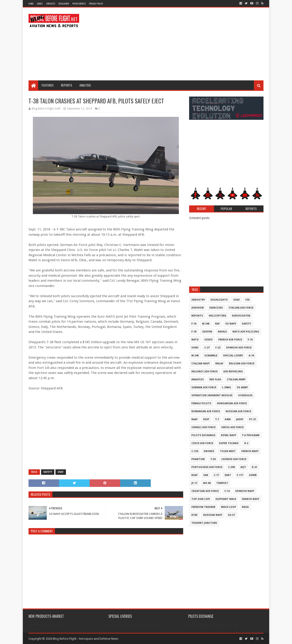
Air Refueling (233, 372)
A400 (228, 419)
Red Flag (215, 379)
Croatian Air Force (205, 491)
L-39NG (227, 387)
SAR (206, 475)
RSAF (194, 475)
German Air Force (204, 387)
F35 (248, 300)
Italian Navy (201, 364)
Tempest (222, 483)
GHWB (253, 475)
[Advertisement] (180, 44)
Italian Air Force (241, 308)
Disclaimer (64, 4)
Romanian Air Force (206, 411)
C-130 (195, 451)
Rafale (222, 332)
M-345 (195, 356)
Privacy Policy (96, 4)
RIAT (206, 419)
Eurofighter (241, 316)
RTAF (194, 515)
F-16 (194, 324)
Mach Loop (229, 507)
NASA (245, 507)
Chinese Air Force (234, 459)
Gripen (207, 332)
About (40, 4)
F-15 (250, 340)
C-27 (207, 348)
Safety (48, 472)
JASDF (240, 419)
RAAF (194, 419)
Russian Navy (213, 515)
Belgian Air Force (242, 364)
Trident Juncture (204, 523)
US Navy (231, 324)
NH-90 (207, 483)
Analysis (85, 85)
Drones (209, 451)
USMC (195, 348)
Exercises (216, 308)
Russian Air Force (238, 411)
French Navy (250, 451)
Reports (66, 85)
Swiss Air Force (232, 427)
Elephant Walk (226, 499)
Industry (198, 300)
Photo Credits (79, 4)
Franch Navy (250, 499)
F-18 (194, 332)
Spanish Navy (245, 491)
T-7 (217, 419)
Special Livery (233, 356)
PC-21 (253, 419)
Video (209, 340)
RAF (217, 324)
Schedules (245, 395)
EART (228, 475)
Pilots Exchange (203, 435)
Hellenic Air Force (205, 372)
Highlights (219, 300)
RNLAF (219, 364)
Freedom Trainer (203, 507)
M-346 (206, 324)
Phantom (198, 459)
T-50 (213, 459)
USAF (61, 472)
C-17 (216, 475)
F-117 (240, 475)
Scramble (211, 356)
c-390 (231, 467)
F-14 (227, 491)
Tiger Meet (228, 451)
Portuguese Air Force (207, 467)
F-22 (218, 348)
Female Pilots (201, 403)
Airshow (198, 308)
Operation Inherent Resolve (212, 395)
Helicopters (218, 316)
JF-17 (194, 483)
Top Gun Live (201, 499)
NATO (195, 340)
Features (48, 85)
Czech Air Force (202, 443)
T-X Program (251, 435)
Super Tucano (229, 443)
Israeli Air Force (203, 427)
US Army (242, 387)
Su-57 (231, 515)
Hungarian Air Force (232, 403)
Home (31, 4)
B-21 (254, 467)
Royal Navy (229, 435)
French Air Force (230, 340)
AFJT (243, 467)
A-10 (251, 356)
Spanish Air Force (239, 348)
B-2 (246, 443)
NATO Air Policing (246, 332)
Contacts (51, 4)
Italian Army (236, 379)
